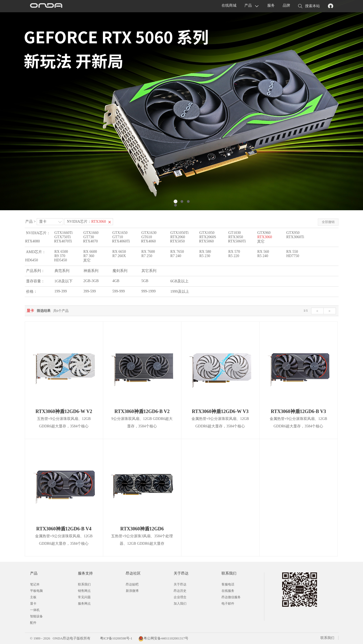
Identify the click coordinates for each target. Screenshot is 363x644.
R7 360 (89, 256)
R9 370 (60, 256)
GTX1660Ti (64, 233)
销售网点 (84, 591)
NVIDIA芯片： (86, 222)
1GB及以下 (64, 281)
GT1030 (235, 233)
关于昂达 (180, 584)
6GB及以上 (180, 281)
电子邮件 (228, 604)
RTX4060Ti (121, 241)
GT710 (118, 237)
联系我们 (84, 584)
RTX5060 (206, 241)
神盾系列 (91, 271)
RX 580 (205, 252)
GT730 (89, 237)
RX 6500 (61, 252)
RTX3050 (236, 237)
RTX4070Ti (63, 241)
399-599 (90, 291)
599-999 (119, 291)
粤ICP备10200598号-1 (116, 638)
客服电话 (228, 584)
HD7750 (293, 256)
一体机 (35, 610)
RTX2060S (208, 237)
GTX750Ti (63, 237)
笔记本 (35, 584)
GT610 (147, 237)
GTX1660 (91, 233)
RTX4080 (33, 241)
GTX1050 (207, 233)
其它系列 (149, 271)
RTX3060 (265, 237)
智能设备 (36, 616)
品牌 (286, 5)
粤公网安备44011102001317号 (163, 638)
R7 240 (176, 256)
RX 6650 (119, 252)
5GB (145, 281)
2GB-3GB (91, 281)
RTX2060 (178, 237)
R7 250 (147, 256)
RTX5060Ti (237, 241)
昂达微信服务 (231, 597)
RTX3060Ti (295, 237)
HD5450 (61, 260)
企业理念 (180, 597)
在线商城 (229, 5)
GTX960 (264, 233)
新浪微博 (132, 591)
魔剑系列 (120, 271)
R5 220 (234, 256)
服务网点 (84, 604)
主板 (33, 597)
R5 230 (205, 256)
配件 (33, 623)
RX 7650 (177, 252)
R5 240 (263, 256)
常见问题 (84, 597)
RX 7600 (148, 252)
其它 (261, 241)
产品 (248, 5)
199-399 (61, 291)
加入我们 (180, 604)
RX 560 (263, 252)
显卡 (43, 222)
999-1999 (149, 291)
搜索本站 (309, 6)
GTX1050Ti (180, 233)
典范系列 (62, 271)
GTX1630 (149, 233)
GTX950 (293, 233)
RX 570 (234, 252)
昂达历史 (180, 591)
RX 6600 (90, 252)
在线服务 (228, 591)
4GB (116, 281)
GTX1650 (120, 233)
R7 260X (119, 256)
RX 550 (292, 252)
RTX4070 (91, 241)
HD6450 (32, 260)
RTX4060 (149, 241)
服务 (271, 5)
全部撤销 (328, 222)
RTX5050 (178, 241)
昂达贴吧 (132, 584)
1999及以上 (180, 292)
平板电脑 (36, 591)
